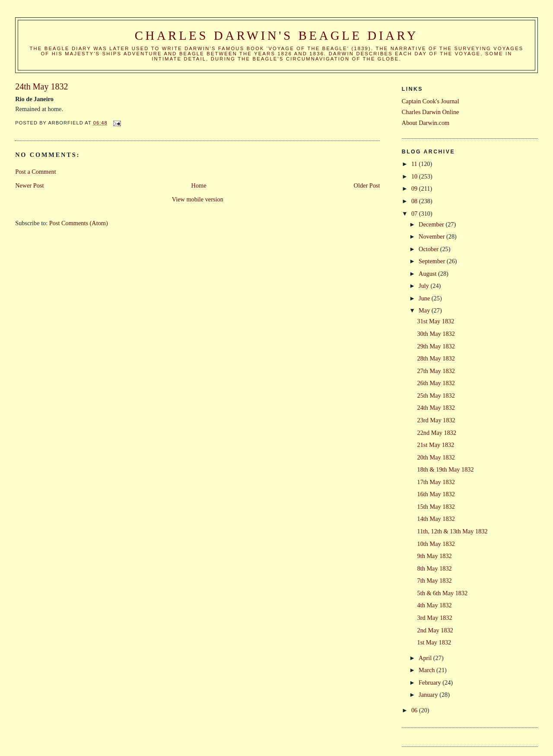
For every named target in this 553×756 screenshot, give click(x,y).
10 (415, 176)
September (433, 261)
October (429, 249)
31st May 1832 (436, 321)
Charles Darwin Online (431, 112)
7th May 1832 (435, 581)
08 (415, 201)
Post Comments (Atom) (79, 223)
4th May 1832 (435, 605)
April (426, 658)
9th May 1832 (435, 556)
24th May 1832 (436, 408)
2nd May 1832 (435, 630)
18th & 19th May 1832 (446, 469)
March (427, 670)
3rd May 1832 (435, 618)
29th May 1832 (436, 346)
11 (415, 164)
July (424, 286)
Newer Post (29, 185)
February (431, 683)
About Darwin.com (426, 123)
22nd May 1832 (437, 433)
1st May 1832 (434, 642)
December (432, 224)
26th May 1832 (436, 383)
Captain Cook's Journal (431, 101)
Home (199, 185)
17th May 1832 (436, 482)
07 (415, 214)
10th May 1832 (436, 544)
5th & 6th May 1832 (443, 593)
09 (415, 188)
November (432, 236)
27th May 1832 (436, 371)
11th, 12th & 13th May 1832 (453, 531)
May (425, 310)
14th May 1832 (436, 519)
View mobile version (198, 199)
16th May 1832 (436, 494)
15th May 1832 (436, 507)
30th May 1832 (436, 334)
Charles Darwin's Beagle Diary (276, 36)
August (428, 274)
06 (415, 710)
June (425, 298)
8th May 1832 (435, 568)
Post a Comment (36, 172)
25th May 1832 (436, 396)
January (429, 695)
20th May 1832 (436, 457)
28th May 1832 (436, 358)
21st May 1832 (436, 445)
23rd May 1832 (436, 420)
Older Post (367, 185)
